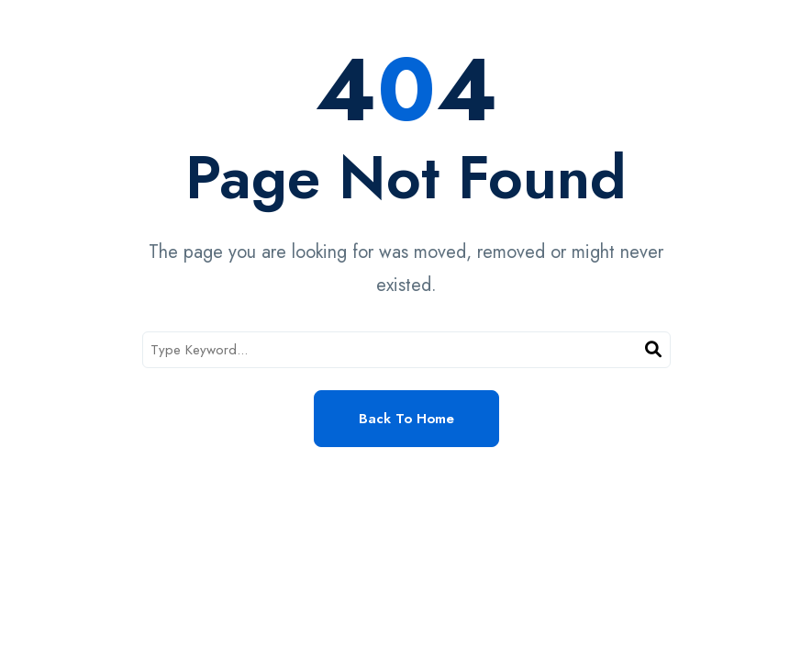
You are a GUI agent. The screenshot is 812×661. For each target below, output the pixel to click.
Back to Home (406, 419)
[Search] (653, 350)
